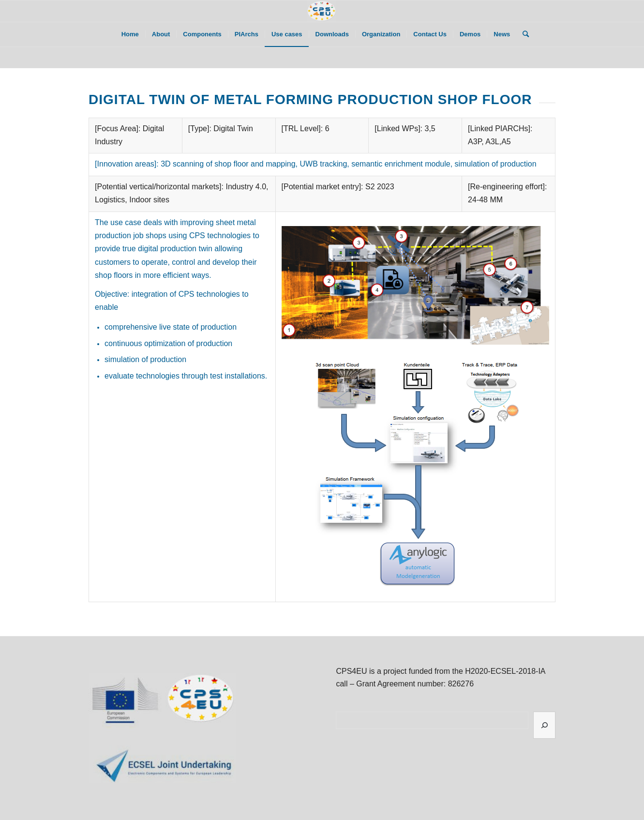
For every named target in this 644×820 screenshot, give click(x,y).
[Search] (523, 34)
